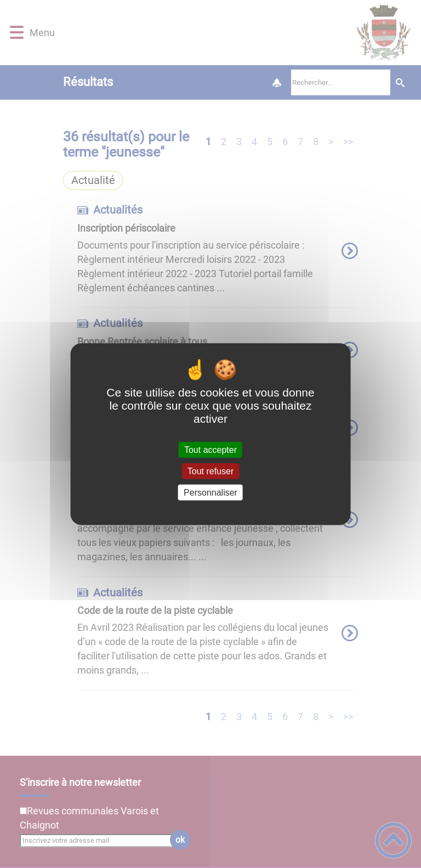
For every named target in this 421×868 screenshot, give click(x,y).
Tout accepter (210, 449)
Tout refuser (210, 471)
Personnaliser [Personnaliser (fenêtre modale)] (210, 493)
